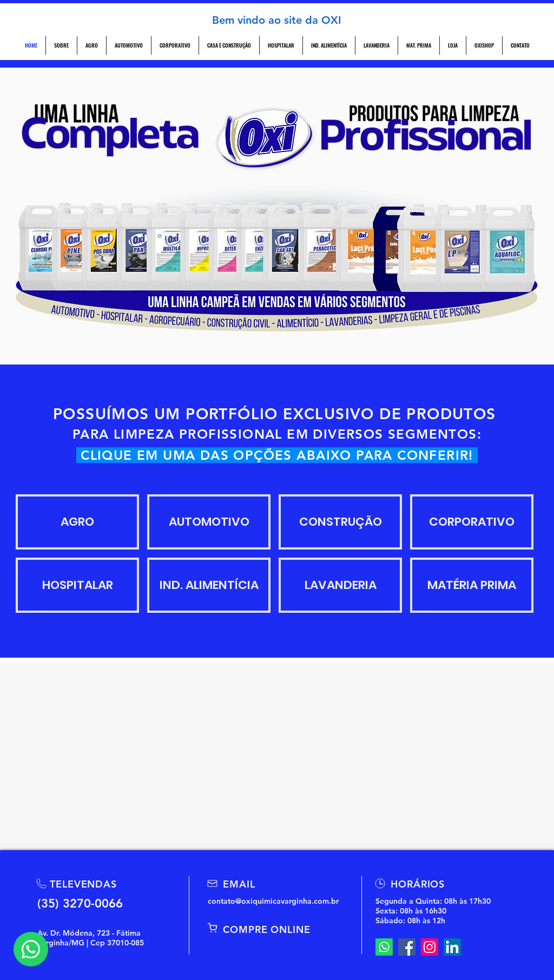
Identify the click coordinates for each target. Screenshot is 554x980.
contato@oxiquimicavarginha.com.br (273, 901)
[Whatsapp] (384, 947)
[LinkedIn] (452, 947)
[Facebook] (407, 947)
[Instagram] (430, 947)
